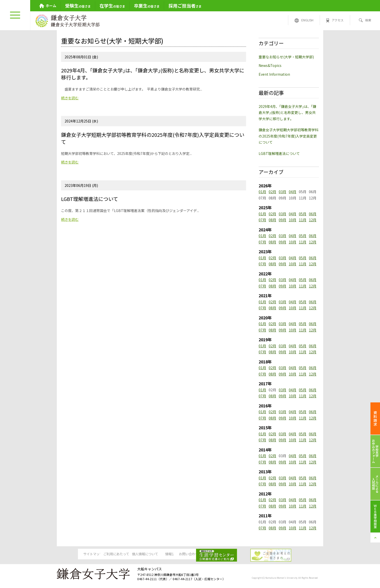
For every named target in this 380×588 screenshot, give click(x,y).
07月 (262, 220)
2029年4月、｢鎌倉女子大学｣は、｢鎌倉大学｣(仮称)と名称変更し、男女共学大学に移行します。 (287, 113)
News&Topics (270, 65)
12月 (313, 220)
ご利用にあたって (113, 554)
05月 (303, 214)
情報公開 (190, 554)
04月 (293, 192)
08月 (272, 220)
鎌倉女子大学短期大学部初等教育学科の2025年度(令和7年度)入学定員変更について (289, 136)
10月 (293, 220)
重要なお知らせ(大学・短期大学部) (286, 57)
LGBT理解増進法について (279, 153)
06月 (313, 214)
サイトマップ (74, 554)
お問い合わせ (228, 554)
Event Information (274, 74)
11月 (303, 220)
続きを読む (70, 98)
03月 (282, 192)
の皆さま (78, 6)
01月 (262, 192)
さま (185, 6)
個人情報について (151, 554)
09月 (282, 220)
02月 (272, 192)
